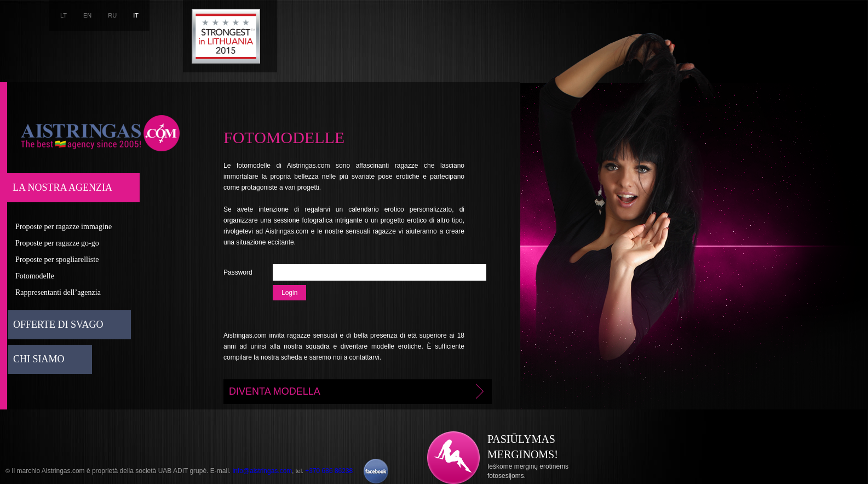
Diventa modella (358, 391)
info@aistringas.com (262, 471)
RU (112, 15)
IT (136, 15)
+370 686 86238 (329, 471)
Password (238, 272)
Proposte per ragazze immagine (64, 227)
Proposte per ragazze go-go (57, 243)
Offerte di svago (58, 324)
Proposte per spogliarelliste (57, 260)
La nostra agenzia (62, 187)
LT (64, 15)
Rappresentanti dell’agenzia (58, 292)
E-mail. (222, 471)
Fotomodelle (35, 276)
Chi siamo (39, 359)
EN (87, 15)
